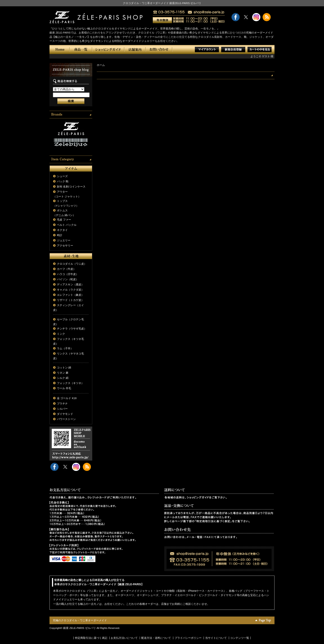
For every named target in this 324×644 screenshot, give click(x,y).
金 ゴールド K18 (67, 398)
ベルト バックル (67, 225)
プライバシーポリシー (188, 638)
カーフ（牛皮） (66, 269)
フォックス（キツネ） (70, 383)
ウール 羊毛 (64, 388)
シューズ (62, 176)
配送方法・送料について (156, 638)
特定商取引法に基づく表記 (91, 638)
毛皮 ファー (64, 220)
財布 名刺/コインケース (71, 187)
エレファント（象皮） (70, 295)
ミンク (61, 334)
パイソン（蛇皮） (68, 279)
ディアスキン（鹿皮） (70, 285)
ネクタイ (62, 230)
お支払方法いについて (124, 638)
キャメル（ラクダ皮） (70, 290)
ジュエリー (64, 240)
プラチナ (62, 404)
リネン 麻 (63, 373)
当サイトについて (216, 638)
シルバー (62, 409)
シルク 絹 (63, 378)
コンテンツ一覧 (240, 638)
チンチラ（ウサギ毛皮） (72, 329)
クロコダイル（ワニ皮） (72, 264)
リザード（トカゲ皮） (70, 300)
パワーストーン (66, 419)
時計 (60, 235)
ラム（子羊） (65, 348)
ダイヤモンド (65, 414)
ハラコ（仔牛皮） (68, 274)
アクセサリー (65, 246)
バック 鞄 (63, 181)
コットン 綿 (64, 368)
